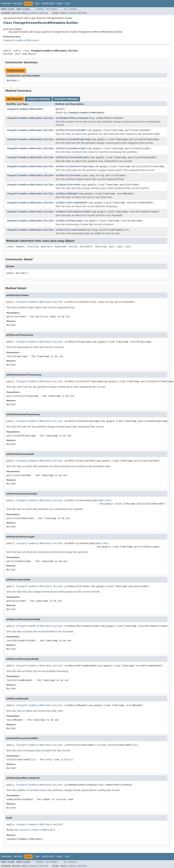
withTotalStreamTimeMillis (73, 230)
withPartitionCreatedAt (71, 130)
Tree (37, 4)
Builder (12, 80)
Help (67, 4)
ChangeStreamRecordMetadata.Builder (30, 118)
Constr (33, 13)
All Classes (70, 9)
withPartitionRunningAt (71, 148)
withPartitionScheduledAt (72, 157)
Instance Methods (38, 99)
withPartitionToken (68, 175)
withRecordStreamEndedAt (72, 203)
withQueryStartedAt (68, 185)
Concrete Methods (66, 99)
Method (44, 13)
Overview (6, 4)
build (59, 109)
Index (60, 4)
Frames (40, 9)
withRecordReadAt (67, 194)
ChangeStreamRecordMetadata (21, 40)
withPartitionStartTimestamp (74, 166)
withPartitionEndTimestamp (73, 139)
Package (18, 4)
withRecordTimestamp (69, 221)
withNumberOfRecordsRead (72, 118)
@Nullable (105, 500)
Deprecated (48, 4)
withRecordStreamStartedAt (73, 212)
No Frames (52, 9)
